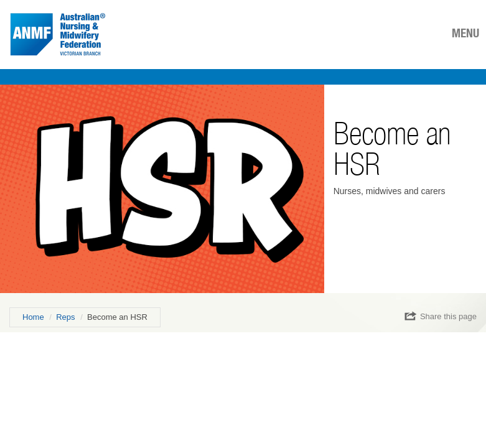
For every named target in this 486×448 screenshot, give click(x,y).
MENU (465, 33)
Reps (65, 317)
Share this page (441, 316)
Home (33, 317)
